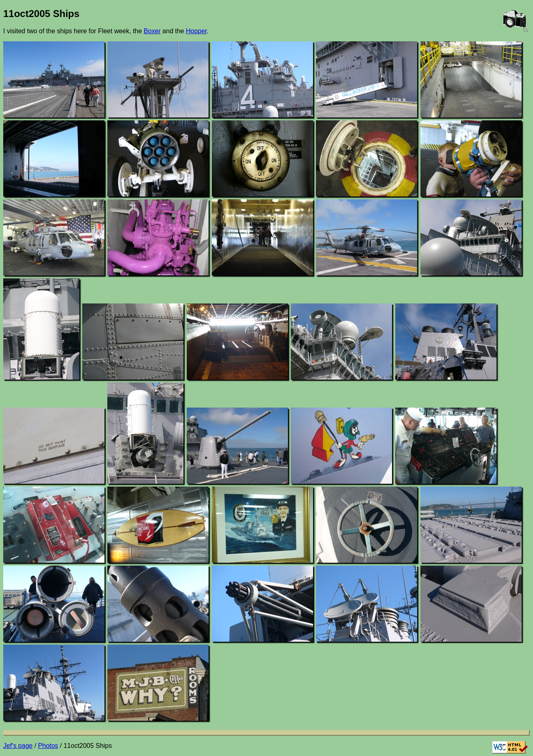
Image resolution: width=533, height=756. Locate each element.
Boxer (152, 31)
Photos (48, 746)
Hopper (196, 31)
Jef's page (18, 746)
